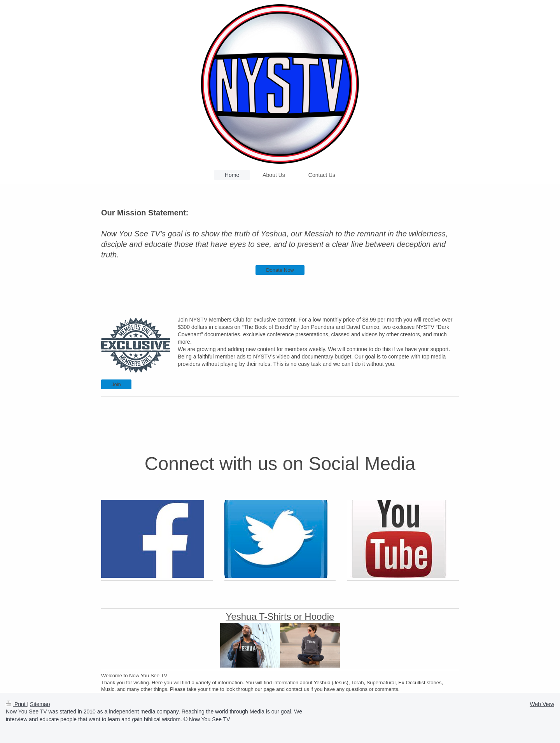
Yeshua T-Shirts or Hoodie (280, 616)
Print (17, 704)
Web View (542, 704)
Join (116, 384)
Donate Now (280, 270)
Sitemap (40, 704)
